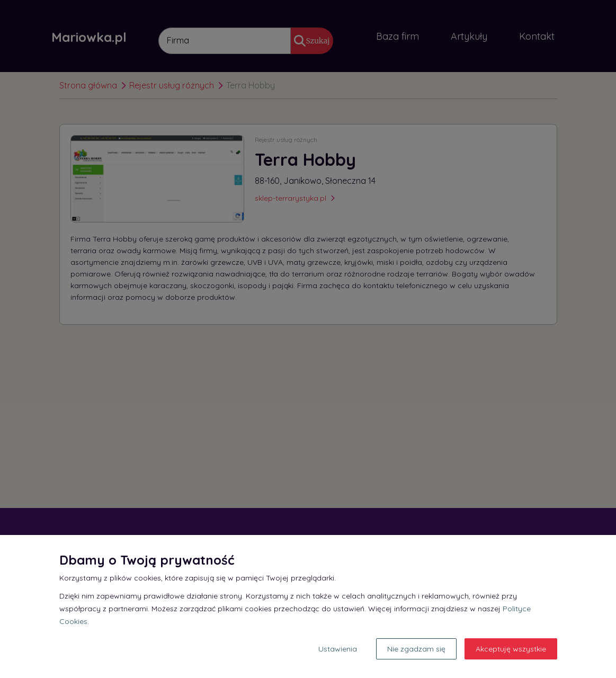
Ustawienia (338, 649)
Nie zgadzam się (416, 649)
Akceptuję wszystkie (511, 649)
